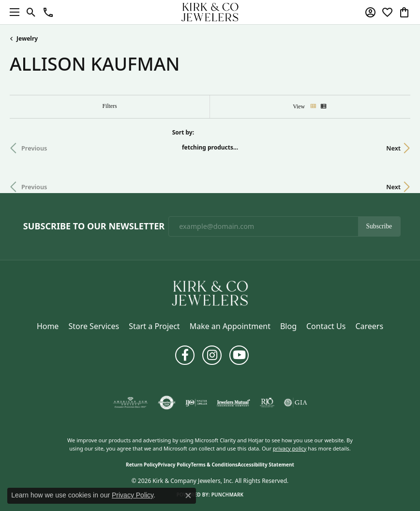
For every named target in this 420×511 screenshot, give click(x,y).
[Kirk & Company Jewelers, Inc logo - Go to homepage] (210, 12)
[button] (31, 12)
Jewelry (27, 38)
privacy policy (290, 448)
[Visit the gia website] (296, 403)
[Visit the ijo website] (196, 403)
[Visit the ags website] (131, 403)
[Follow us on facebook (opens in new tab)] (185, 355)
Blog (288, 326)
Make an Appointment (230, 326)
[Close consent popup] (188, 496)
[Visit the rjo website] (267, 403)
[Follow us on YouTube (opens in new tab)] (239, 355)
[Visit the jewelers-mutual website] (233, 403)
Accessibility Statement (266, 465)
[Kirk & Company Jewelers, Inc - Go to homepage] (210, 292)
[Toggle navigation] (12, 12)
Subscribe (379, 226)
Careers (369, 326)
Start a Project (154, 326)
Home (48, 326)
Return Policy (142, 465)
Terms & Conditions (214, 465)
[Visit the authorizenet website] (167, 403)
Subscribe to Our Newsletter (94, 226)
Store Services (94, 326)
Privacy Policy (174, 465)
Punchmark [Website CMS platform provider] (228, 495)
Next (393, 148)
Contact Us (326, 326)
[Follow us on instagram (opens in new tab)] (212, 355)
